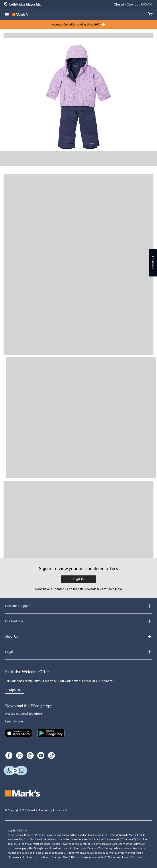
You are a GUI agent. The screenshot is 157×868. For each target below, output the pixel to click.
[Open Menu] (7, 15)
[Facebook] (9, 755)
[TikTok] (51, 755)
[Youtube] (41, 755)
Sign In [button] (79, 579)
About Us (78, 636)
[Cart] (150, 15)
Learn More (14, 721)
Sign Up (15, 690)
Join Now (115, 589)
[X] (20, 755)
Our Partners (78, 621)
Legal (78, 652)
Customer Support (78, 606)
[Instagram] (30, 755)
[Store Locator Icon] (6, 5)
